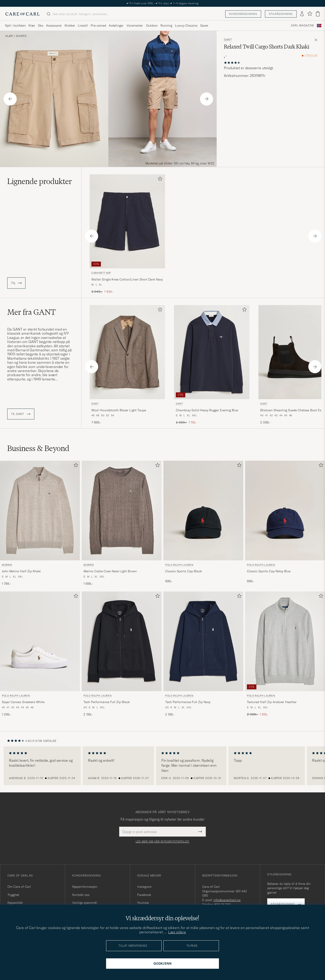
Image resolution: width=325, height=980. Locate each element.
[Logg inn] (302, 14)
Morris (7, 565)
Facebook (144, 895)
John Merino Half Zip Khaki (21, 571)
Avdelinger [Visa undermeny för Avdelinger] (116, 25)
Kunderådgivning (243, 14)
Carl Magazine (303, 25)
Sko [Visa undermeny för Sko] (41, 25)
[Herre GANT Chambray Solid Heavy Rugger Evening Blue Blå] (212, 352)
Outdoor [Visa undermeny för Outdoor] (152, 25)
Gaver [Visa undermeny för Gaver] (204, 25)
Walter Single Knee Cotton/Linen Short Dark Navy (127, 279)
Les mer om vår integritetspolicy (162, 842)
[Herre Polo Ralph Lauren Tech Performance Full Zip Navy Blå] (203, 641)
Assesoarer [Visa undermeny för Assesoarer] (54, 25)
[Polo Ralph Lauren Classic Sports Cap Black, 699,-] (203, 523)
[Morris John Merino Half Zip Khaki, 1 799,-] (40, 523)
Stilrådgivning (281, 14)
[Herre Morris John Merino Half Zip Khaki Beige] (40, 511)
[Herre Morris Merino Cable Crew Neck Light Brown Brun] (122, 511)
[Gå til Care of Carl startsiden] (23, 14)
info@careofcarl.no (227, 900)
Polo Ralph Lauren (179, 565)
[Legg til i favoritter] (159, 180)
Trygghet (13, 895)
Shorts (21, 36)
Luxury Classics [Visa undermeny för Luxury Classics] (186, 25)
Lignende (40, 181)
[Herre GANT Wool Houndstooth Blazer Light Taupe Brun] (127, 352)
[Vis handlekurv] (318, 14)
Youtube (143, 903)
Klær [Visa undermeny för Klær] (32, 25)
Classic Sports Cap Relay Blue (269, 571)
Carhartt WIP (101, 273)
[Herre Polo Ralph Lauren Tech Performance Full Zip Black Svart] (122, 641)
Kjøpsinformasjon (85, 887)
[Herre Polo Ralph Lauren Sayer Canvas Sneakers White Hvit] (40, 641)
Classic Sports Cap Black (183, 571)
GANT (228, 40)
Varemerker (135, 25)
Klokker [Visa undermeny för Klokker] (70, 25)
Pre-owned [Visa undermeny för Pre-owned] (98, 25)
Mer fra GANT (31, 312)
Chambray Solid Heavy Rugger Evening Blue (207, 410)
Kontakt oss (81, 895)
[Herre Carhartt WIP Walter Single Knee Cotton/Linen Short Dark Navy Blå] (127, 221)
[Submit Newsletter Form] (200, 832)
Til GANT (21, 414)
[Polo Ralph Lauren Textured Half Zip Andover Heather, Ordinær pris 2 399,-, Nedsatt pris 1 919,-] (285, 654)
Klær (9, 36)
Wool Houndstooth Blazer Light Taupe (119, 410)
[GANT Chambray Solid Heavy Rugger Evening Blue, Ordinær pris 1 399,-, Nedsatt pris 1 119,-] (212, 365)
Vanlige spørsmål (85, 903)
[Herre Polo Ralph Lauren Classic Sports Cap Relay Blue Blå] (285, 511)
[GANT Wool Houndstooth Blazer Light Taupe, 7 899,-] (127, 365)
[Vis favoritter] (310, 14)
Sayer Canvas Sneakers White (23, 702)
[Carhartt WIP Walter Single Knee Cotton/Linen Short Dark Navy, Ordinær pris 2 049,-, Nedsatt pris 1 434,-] (127, 234)
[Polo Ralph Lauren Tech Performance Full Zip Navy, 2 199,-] (203, 654)
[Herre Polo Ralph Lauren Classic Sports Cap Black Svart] (203, 511)
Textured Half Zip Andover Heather (272, 702)
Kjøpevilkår (15, 903)
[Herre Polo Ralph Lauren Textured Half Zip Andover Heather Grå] (285, 641)
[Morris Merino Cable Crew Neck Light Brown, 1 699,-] (122, 523)
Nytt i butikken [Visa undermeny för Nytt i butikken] (15, 25)
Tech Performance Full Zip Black (107, 702)
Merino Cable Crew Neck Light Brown (110, 571)
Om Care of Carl (19, 887)
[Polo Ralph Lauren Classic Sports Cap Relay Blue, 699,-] (285, 523)
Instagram (144, 887)
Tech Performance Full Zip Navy (188, 702)
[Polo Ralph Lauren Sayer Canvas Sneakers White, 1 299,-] (40, 654)
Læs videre (177, 932)
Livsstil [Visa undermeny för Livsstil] (83, 25)
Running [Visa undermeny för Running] (166, 25)
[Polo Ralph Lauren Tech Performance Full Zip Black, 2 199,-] (122, 654)
